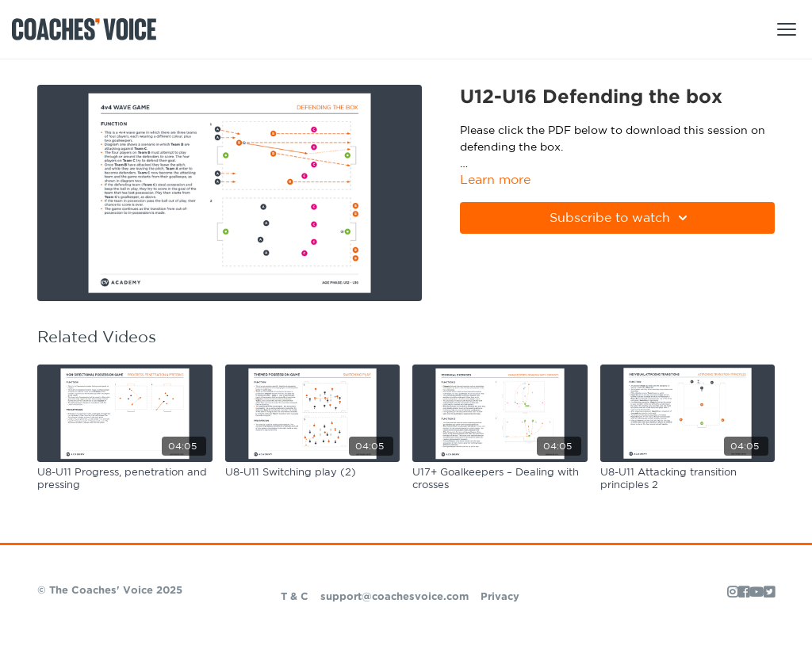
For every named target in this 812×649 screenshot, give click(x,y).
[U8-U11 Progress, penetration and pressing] (125, 479)
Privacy (500, 597)
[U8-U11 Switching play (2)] (313, 473)
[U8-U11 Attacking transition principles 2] (688, 479)
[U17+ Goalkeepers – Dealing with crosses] (500, 479)
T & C (295, 597)
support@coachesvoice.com (395, 597)
